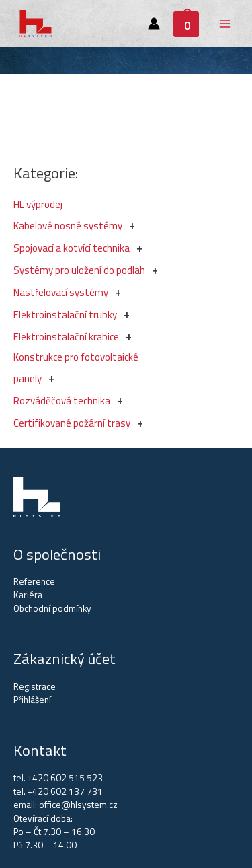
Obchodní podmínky (52, 608)
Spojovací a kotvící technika (72, 248)
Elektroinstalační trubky (65, 315)
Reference (34, 581)
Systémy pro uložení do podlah (79, 270)
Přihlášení (32, 700)
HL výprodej (38, 204)
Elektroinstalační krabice (66, 337)
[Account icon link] (154, 24)
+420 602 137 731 (65, 791)
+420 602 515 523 (65, 778)
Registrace (35, 686)
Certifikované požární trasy (72, 423)
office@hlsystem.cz (78, 805)
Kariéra (28, 595)
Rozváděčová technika (62, 401)
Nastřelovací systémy (61, 292)
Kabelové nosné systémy (68, 226)
